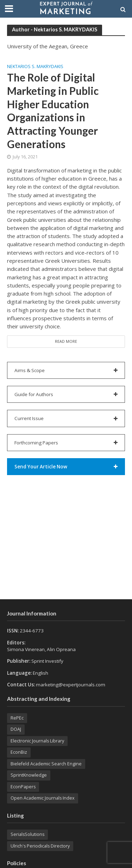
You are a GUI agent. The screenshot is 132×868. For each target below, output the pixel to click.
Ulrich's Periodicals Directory (40, 846)
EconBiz (19, 752)
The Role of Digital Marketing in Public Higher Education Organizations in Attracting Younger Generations (53, 111)
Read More (66, 341)
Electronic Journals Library (37, 741)
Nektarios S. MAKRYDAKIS (35, 67)
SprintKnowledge (29, 775)
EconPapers (23, 787)
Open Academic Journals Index (43, 798)
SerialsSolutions (27, 834)
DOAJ (16, 729)
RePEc (17, 718)
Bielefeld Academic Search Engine (46, 764)
